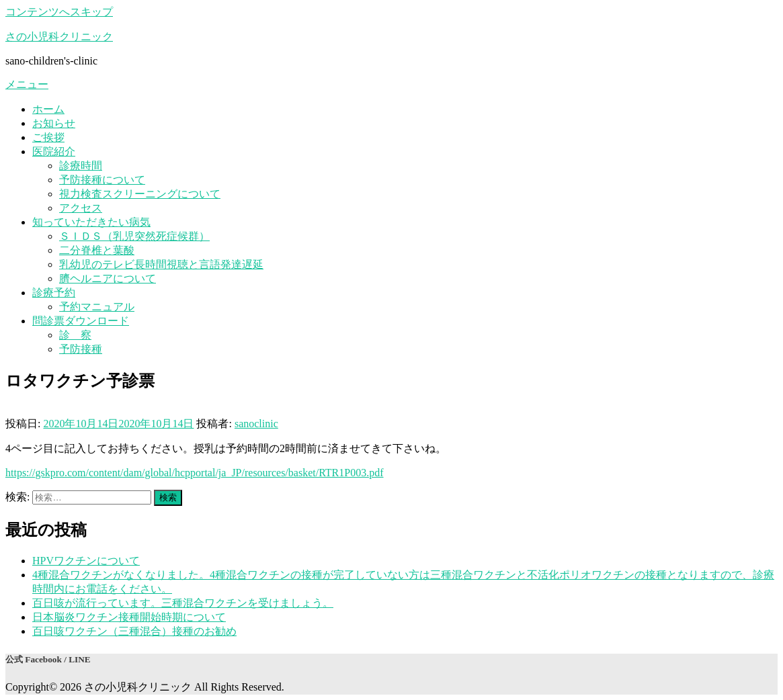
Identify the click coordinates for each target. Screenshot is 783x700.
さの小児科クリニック (59, 37)
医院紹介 (54, 151)
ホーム (48, 109)
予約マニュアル (97, 307)
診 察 (75, 335)
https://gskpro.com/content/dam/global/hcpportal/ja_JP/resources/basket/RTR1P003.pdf (195, 473)
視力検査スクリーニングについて (140, 194)
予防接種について (102, 180)
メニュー (27, 84)
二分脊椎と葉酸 (97, 250)
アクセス (81, 208)
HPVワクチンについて (86, 561)
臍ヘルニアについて (108, 278)
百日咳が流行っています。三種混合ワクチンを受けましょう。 (183, 603)
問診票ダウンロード (81, 321)
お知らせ (54, 123)
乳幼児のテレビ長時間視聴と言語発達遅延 (161, 264)
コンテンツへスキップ (59, 12)
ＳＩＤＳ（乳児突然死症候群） (134, 236)
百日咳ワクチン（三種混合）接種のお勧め (134, 631)
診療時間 (81, 166)
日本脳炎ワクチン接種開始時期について (129, 617)
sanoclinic (256, 424)
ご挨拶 (48, 137)
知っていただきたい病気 (91, 222)
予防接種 (81, 349)
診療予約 (54, 293)
